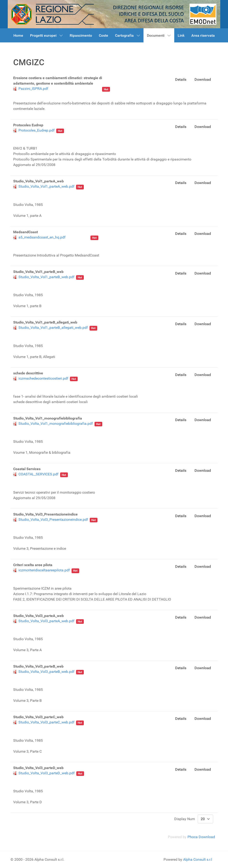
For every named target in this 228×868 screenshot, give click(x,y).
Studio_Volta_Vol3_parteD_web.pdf (47, 773)
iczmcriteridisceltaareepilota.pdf (44, 570)
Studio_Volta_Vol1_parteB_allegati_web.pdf (53, 328)
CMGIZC (49, 383)
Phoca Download (201, 837)
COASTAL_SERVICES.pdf (38, 474)
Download (203, 79)
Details (181, 79)
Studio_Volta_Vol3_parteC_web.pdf (46, 722)
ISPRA (72, 89)
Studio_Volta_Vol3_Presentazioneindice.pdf (53, 520)
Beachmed (71, 135)
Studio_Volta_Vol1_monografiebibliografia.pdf (56, 424)
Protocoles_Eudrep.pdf (37, 130)
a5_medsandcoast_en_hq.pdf (42, 237)
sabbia (48, 135)
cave (58, 135)
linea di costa (53, 191)
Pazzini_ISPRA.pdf (33, 89)
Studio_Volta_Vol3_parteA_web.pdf (46, 621)
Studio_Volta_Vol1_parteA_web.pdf (46, 186)
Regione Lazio (89, 89)
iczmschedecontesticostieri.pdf (43, 378)
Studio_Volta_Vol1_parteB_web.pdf (46, 277)
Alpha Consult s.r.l (198, 859)
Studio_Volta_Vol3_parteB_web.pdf (46, 672)
